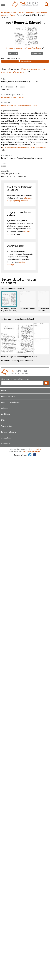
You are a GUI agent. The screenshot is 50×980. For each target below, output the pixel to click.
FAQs (3, 420)
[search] (47, 4)
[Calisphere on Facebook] (35, 455)
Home (4, 390)
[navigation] (3, 4)
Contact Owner (25, 61)
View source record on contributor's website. (23, 71)
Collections (6, 408)
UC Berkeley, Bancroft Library (13, 13)
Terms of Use (7, 426)
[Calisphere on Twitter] (30, 455)
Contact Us (6, 444)
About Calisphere (8, 396)
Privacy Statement (8, 432)
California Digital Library (31, 451)
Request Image (37, 53)
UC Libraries (36, 449)
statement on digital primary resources (19, 199)
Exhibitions (6, 414)
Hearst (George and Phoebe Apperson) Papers (19, 105)
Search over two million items (15, 379)
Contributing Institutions (11, 402)
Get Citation (13, 53)
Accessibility (6, 438)
